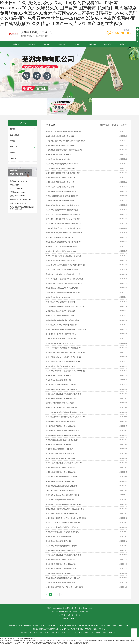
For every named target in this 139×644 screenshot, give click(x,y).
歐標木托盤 (23, 147)
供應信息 (62, 44)
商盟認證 (108, 44)
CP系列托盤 (23, 159)
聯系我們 (123, 44)
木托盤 (23, 141)
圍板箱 (23, 153)
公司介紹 (31, 44)
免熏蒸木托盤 (23, 135)
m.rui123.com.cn (21, 203)
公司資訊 (77, 44)
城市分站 (24, 632)
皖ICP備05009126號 (85, 608)
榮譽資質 (92, 44)
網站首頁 (16, 44)
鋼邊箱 (23, 129)
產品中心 (47, 44)
